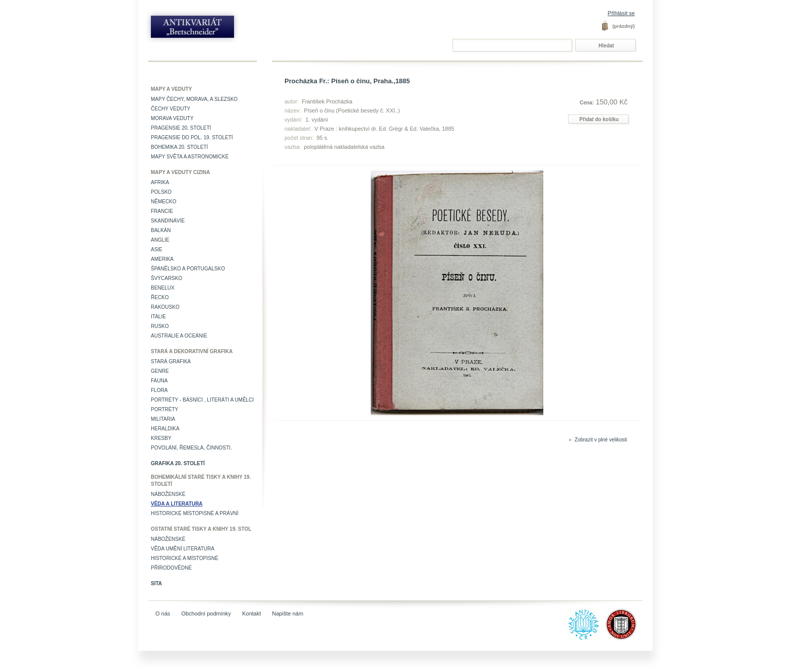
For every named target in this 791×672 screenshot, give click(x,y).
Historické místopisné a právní (195, 513)
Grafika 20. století (178, 463)
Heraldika (165, 429)
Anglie (160, 240)
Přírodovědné (171, 568)
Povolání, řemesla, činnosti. (191, 448)
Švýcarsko (166, 278)
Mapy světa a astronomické (190, 157)
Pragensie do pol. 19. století (192, 137)
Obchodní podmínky (206, 613)
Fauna (159, 381)
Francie (162, 211)
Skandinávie (168, 221)
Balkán (161, 230)
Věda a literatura (177, 504)
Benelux (163, 288)
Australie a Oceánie (179, 336)
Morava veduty (172, 118)
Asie (157, 249)
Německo (164, 202)
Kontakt (251, 613)
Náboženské (168, 494)
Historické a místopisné (185, 558)
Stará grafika (171, 361)
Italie (158, 317)
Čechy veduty (171, 109)
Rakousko (165, 307)
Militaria (163, 419)
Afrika (160, 182)
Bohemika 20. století (179, 147)
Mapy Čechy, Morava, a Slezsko (194, 99)
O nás (163, 613)
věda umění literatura (183, 549)
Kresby (161, 438)
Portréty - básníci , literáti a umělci (202, 400)
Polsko (161, 192)
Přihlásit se (621, 13)
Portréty (164, 409)
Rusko (160, 326)
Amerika (162, 259)
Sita (156, 583)
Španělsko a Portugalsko (188, 269)
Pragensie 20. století (181, 128)
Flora (159, 390)
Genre (160, 371)
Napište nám (288, 613)
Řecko (160, 297)
